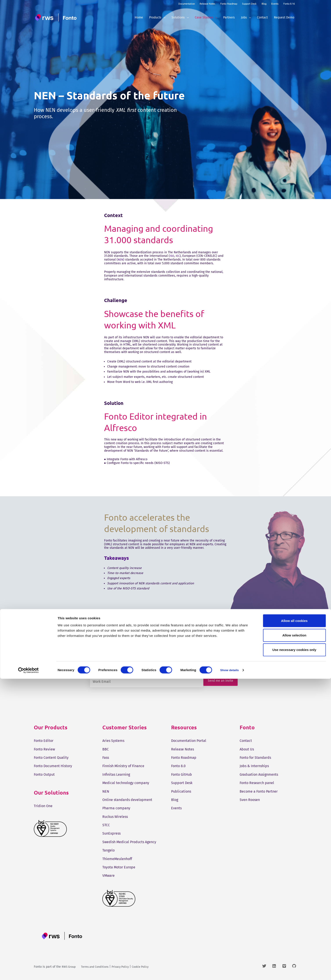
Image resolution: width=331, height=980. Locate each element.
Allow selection (294, 936)
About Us (247, 749)
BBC (106, 749)
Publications (181, 791)
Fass (106, 758)
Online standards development (127, 800)
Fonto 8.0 (178, 766)
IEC (178, 256)
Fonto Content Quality (51, 758)
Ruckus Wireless (115, 817)
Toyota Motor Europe (119, 867)
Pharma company (116, 808)
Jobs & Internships (254, 766)
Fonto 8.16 (289, 4)
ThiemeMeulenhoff (117, 859)
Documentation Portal (189, 741)
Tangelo (109, 850)
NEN (121, 260)
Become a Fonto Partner (259, 791)
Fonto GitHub (182, 774)
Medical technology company (126, 783)
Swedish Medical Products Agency (129, 842)
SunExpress (111, 833)
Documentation (187, 4)
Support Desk (249, 4)
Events (275, 4)
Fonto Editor (44, 741)
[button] (163, 17)
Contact (246, 741)
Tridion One (43, 806)
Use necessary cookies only (294, 951)
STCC (106, 825)
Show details (231, 971)
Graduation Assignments (259, 774)
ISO (172, 256)
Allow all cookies (294, 922)
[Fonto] (56, 17)
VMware (109, 876)
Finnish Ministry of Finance (123, 766)
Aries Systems (113, 741)
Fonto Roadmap (229, 4)
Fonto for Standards (255, 758)
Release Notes (207, 4)
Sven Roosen (250, 800)
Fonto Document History (53, 766)
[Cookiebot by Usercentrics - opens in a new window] (28, 971)
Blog (264, 4)
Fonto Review (44, 749)
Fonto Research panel (257, 783)
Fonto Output (44, 774)
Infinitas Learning (116, 774)
